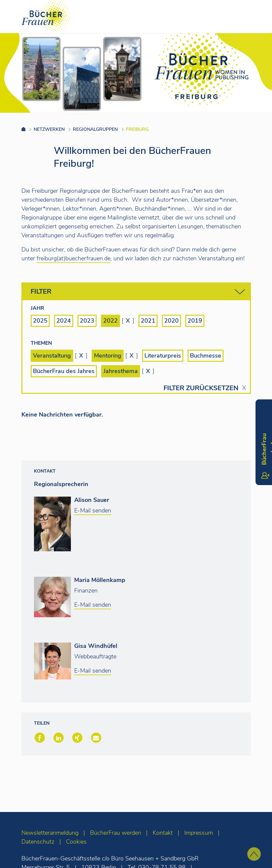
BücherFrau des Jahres (64, 371)
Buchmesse (206, 356)
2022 (110, 321)
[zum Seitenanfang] (254, 854)
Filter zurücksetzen (201, 388)
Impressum (199, 833)
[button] (39, 738)
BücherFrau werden (116, 833)
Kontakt (163, 833)
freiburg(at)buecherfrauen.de (74, 258)
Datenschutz (38, 842)
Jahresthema (121, 371)
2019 (195, 321)
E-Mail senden (93, 510)
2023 (87, 321)
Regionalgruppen (95, 129)
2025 (40, 321)
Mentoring (108, 356)
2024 (64, 321)
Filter (138, 292)
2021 (148, 321)
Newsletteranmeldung (50, 833)
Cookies (76, 842)
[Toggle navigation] (257, 16)
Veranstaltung (52, 356)
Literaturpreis (163, 356)
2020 (171, 321)
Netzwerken (49, 129)
